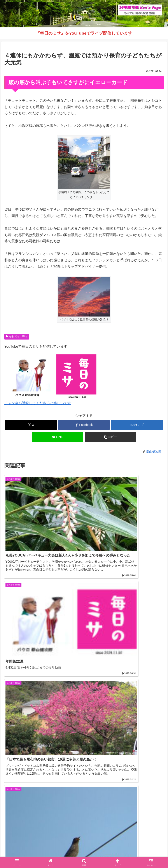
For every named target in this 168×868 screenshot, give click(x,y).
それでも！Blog (17, 336)
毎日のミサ (43, 854)
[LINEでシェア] (58, 437)
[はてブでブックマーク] (137, 425)
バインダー (125, 854)
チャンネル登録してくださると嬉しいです (38, 403)
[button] (111, 437)
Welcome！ (29, 847)
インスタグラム (139, 847)
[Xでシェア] (31, 425)
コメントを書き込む (84, 787)
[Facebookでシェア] (84, 425)
